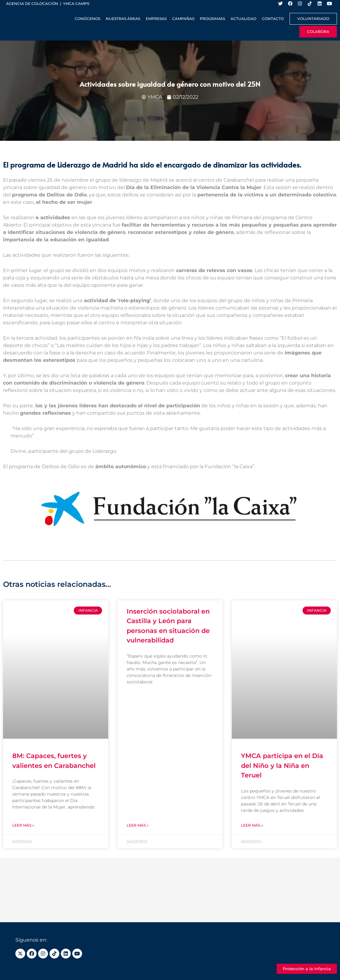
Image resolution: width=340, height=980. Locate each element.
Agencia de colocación (32, 4)
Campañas (183, 19)
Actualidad (243, 19)
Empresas (156, 19)
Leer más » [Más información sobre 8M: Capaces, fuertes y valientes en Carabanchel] (23, 825)
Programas (212, 19)
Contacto (273, 19)
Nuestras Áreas (123, 19)
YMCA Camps (76, 4)
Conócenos (87, 19)
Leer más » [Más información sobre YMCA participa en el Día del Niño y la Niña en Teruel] (252, 825)
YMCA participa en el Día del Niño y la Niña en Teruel (282, 766)
